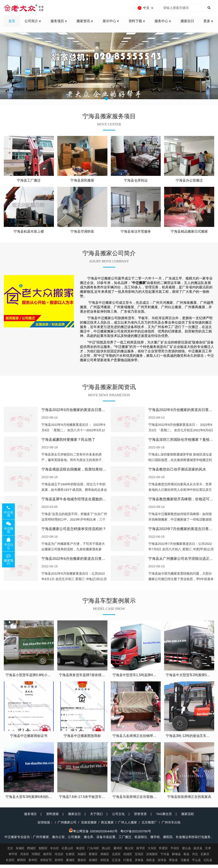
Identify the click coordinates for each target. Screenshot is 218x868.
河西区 (36, 854)
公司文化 (118, 814)
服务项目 (30, 814)
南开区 (48, 854)
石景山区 (67, 848)
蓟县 (186, 854)
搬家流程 (188, 814)
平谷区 (175, 848)
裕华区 (59, 860)
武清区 (128, 854)
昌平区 (141, 848)
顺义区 (129, 848)
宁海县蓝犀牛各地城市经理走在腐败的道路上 (77, 499)
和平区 (13, 854)
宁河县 (165, 854)
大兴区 (152, 848)
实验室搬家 (89, 822)
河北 (195, 854)
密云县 (186, 848)
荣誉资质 (140, 814)
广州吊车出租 (171, 822)
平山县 (196, 860)
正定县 (116, 860)
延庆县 (198, 848)
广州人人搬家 (128, 822)
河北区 (59, 854)
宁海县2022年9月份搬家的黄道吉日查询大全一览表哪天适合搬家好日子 (99, 410)
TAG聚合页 (164, 814)
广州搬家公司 (67, 822)
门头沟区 (93, 848)
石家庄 (205, 854)
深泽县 (162, 860)
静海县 (176, 854)
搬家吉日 (74, 814)
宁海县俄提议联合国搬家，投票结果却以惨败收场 (81, 469)
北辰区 (116, 854)
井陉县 (105, 860)
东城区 (20, 848)
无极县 (185, 860)
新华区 (33, 860)
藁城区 (70, 860)
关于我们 (96, 814)
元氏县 (208, 860)
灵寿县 (139, 860)
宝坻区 (139, 854)
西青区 (93, 854)
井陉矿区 (46, 860)
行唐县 (128, 860)
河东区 (25, 854)
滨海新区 (152, 854)
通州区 (118, 848)
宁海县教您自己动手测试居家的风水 (177, 469)
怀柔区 (163, 848)
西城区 (32, 848)
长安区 (10, 860)
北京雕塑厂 (149, 822)
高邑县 (151, 860)
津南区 (105, 854)
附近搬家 (107, 822)
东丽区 (82, 854)
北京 (10, 848)
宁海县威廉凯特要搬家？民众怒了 (68, 440)
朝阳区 (43, 848)
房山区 (106, 848)
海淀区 (80, 848)
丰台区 (55, 848)
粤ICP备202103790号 (136, 831)
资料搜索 (52, 814)
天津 (208, 848)
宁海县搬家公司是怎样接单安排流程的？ (74, 529)
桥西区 (22, 860)
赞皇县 (173, 860)
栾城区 (93, 860)
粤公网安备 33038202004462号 (93, 831)
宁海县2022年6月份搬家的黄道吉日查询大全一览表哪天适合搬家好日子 (99, 559)
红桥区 (70, 854)
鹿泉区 (82, 860)
